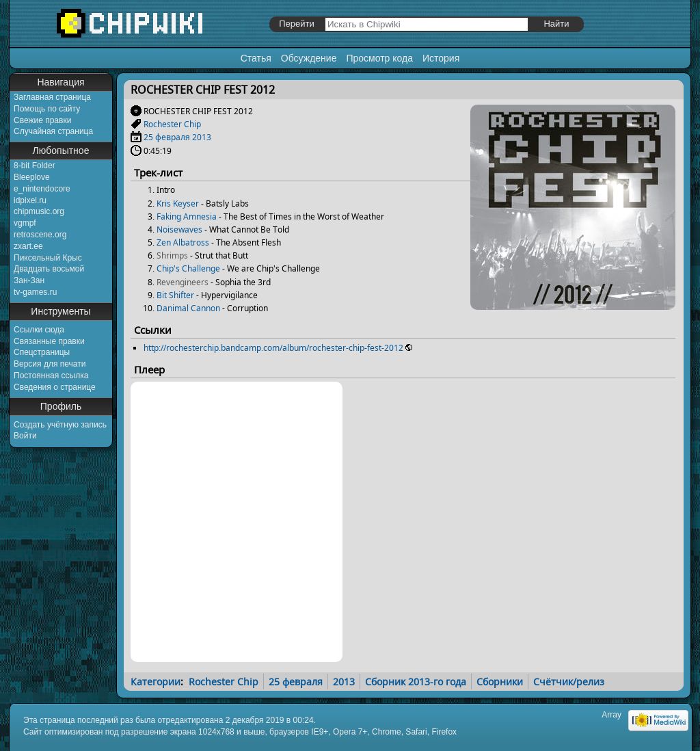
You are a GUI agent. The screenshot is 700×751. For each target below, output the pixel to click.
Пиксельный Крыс (48, 258)
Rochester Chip (172, 124)
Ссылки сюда (39, 330)
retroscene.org (40, 235)
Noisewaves (179, 229)
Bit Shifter (175, 295)
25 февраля (167, 137)
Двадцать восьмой (49, 269)
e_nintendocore (42, 189)
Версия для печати (50, 364)
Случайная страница (53, 131)
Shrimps (172, 255)
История (441, 58)
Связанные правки (49, 341)
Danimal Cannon (188, 308)
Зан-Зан (29, 280)
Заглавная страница (52, 97)
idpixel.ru (30, 200)
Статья (256, 58)
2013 (202, 137)
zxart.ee (28, 246)
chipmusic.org (39, 211)
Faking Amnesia (187, 216)
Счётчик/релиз (569, 682)
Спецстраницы (42, 352)
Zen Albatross (183, 242)
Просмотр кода (379, 58)
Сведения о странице (55, 387)
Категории (156, 682)
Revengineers (183, 282)
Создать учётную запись (60, 425)
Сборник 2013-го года (416, 682)
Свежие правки (42, 120)
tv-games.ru (35, 292)
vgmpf (25, 223)
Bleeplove (32, 177)
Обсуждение (309, 58)
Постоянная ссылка (51, 375)
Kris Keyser (178, 203)
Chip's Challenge (188, 268)
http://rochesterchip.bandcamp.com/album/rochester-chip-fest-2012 (273, 348)
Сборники (500, 682)
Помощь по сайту (47, 109)
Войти (25, 436)
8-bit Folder (35, 166)
